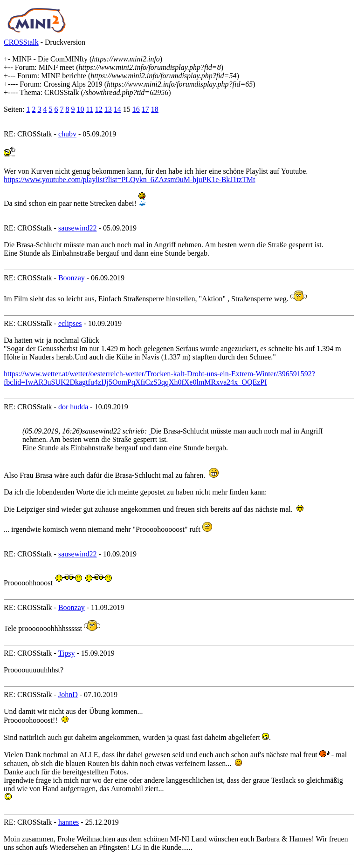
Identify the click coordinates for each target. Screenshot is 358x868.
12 (99, 109)
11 (89, 109)
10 (80, 109)
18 (155, 109)
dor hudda (73, 407)
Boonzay (72, 278)
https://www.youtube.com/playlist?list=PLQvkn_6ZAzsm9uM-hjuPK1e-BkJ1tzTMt (130, 180)
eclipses (70, 323)
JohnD (68, 695)
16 (136, 109)
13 (108, 109)
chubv (67, 134)
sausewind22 (78, 228)
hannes (69, 822)
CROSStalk (21, 42)
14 (117, 109)
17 (145, 109)
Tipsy (67, 653)
